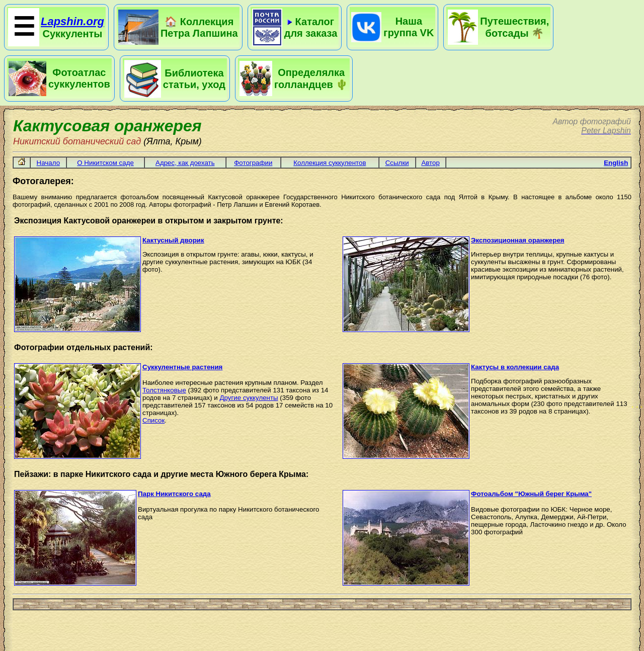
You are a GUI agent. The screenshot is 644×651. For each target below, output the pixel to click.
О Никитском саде (105, 163)
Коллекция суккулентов (330, 163)
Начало (48, 163)
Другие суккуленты (249, 398)
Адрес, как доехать (185, 163)
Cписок (153, 420)
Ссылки (397, 163)
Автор (430, 163)
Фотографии (253, 163)
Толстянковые (164, 390)
